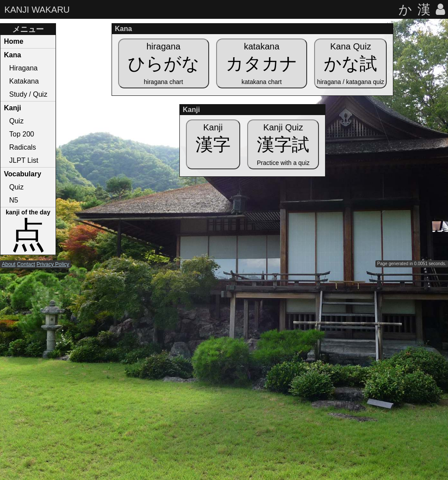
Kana (12, 55)
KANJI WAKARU (37, 10)
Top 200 (22, 134)
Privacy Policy (53, 264)
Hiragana (23, 68)
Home (14, 41)
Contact (26, 264)
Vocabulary (23, 174)
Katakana (24, 81)
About (9, 264)
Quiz (16, 121)
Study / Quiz (28, 94)
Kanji (12, 108)
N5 (14, 200)
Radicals (23, 147)
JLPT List (24, 160)
